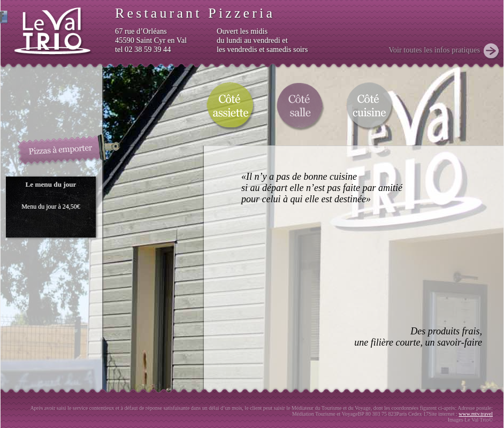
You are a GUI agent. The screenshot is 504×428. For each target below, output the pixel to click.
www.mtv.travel (476, 414)
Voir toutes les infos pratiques (434, 50)
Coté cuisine (369, 105)
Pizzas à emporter (69, 150)
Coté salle (300, 105)
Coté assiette (230, 105)
